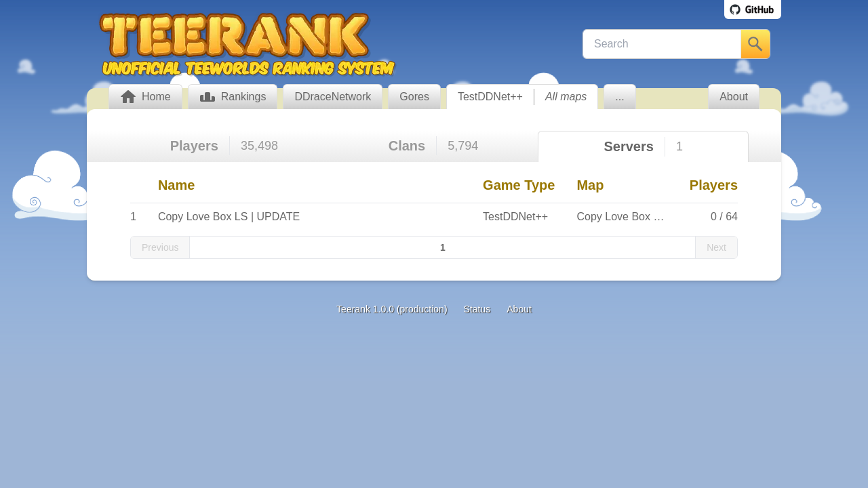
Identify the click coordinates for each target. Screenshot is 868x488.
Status (477, 309)
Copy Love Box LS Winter (638, 217)
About (519, 309)
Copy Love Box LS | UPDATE (229, 217)
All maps (566, 97)
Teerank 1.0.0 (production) (392, 309)
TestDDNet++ (490, 97)
